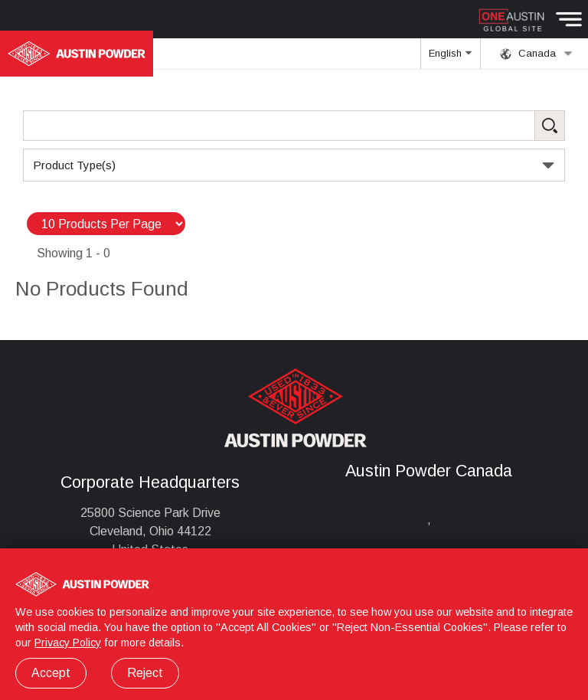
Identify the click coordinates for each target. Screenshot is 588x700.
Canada (536, 54)
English (450, 58)
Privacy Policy (68, 643)
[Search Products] (294, 126)
